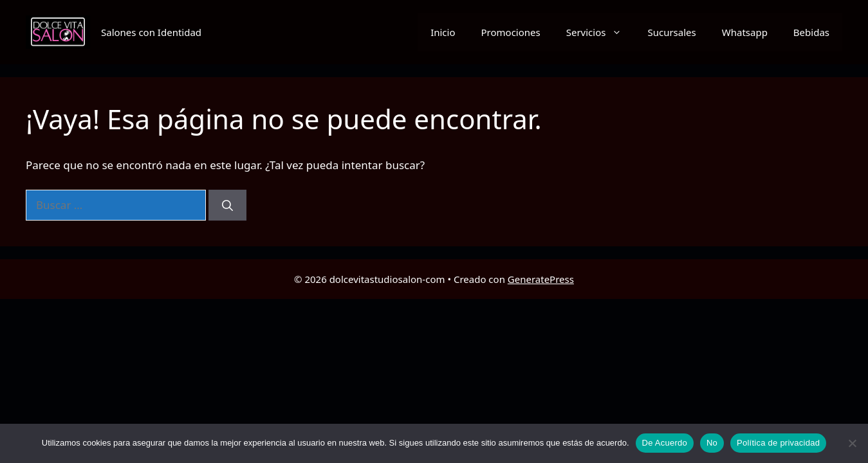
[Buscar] (227, 205)
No (712, 443)
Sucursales (671, 32)
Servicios (601, 32)
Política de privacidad (778, 443)
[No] (852, 443)
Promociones (511, 32)
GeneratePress (541, 279)
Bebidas (811, 32)
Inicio (443, 32)
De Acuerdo (665, 443)
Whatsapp (745, 32)
